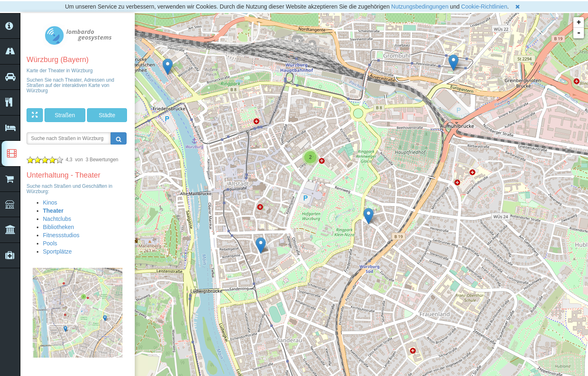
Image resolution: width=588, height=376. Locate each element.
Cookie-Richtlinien (484, 7)
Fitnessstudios (61, 235)
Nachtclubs (57, 219)
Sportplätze (57, 251)
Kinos (50, 202)
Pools (50, 243)
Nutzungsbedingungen (420, 7)
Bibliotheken (58, 227)
